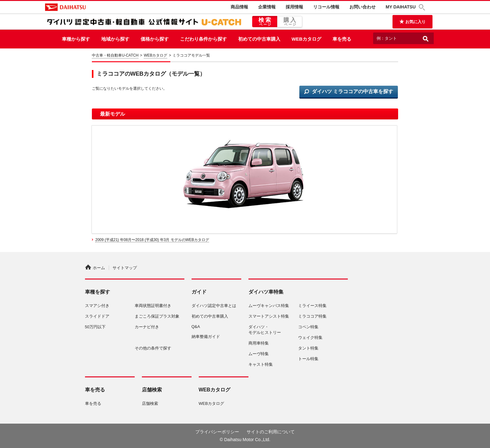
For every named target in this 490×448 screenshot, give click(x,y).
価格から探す (155, 39)
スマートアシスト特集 (269, 316)
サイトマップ (125, 268)
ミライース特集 (312, 306)
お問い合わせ (362, 7)
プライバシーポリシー (217, 432)
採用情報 (294, 7)
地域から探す (115, 39)
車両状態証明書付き (153, 306)
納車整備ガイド (206, 337)
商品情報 (239, 7)
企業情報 (267, 7)
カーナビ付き (147, 327)
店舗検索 (150, 403)
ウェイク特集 (310, 337)
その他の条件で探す (153, 348)
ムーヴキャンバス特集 (269, 306)
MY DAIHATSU (401, 7)
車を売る (342, 39)
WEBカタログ (306, 39)
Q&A (196, 327)
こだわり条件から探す (203, 39)
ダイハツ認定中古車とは (214, 306)
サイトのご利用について (271, 432)
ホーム (95, 268)
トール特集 (308, 359)
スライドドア (97, 316)
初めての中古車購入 (259, 39)
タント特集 (308, 348)
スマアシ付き (97, 306)
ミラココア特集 (312, 316)
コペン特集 (308, 327)
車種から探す (76, 39)
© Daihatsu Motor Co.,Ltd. (245, 440)
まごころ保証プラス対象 (157, 316)
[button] (423, 7)
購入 (290, 22)
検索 (265, 22)
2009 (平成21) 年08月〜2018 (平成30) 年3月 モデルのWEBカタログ (152, 240)
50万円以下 (95, 327)
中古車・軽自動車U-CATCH (115, 55)
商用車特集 (259, 343)
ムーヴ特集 (259, 354)
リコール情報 (326, 7)
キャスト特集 (261, 364)
